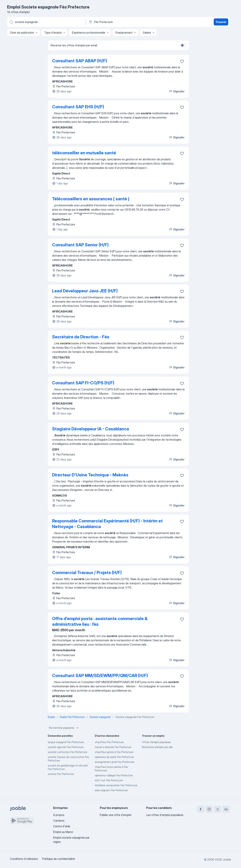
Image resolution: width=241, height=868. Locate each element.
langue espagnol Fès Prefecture (66, 742)
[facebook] (201, 809)
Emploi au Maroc (63, 832)
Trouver (221, 22)
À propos (59, 815)
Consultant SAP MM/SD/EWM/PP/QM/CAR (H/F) (100, 676)
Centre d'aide (62, 826)
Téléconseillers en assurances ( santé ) (91, 199)
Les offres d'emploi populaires (165, 815)
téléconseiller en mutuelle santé (84, 153)
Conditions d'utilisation (24, 859)
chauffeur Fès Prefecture (109, 742)
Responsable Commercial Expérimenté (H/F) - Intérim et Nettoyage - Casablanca (107, 524)
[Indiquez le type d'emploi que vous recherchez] (46, 22)
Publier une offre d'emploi (116, 815)
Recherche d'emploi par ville (157, 747)
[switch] (183, 45)
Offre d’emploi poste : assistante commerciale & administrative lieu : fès (100, 621)
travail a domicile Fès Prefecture (113, 747)
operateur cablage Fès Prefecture (114, 775)
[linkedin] (226, 809)
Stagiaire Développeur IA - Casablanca (91, 429)
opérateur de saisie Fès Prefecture (114, 757)
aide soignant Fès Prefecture (111, 790)
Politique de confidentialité (59, 859)
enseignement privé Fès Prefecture (115, 762)
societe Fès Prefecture (61, 774)
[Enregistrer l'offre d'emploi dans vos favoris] (182, 61)
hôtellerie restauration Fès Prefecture (116, 785)
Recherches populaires (64, 728)
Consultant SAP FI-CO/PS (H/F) (83, 383)
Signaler (177, 91)
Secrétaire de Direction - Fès (81, 337)
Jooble (227, 860)
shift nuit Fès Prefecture (109, 780)
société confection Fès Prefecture (68, 752)
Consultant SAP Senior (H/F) (80, 245)
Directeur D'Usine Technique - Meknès (90, 475)
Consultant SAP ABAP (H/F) (80, 61)
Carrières (59, 821)
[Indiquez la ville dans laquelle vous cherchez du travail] (125, 22)
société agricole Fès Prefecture (66, 747)
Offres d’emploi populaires (156, 742)
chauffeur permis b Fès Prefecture (114, 752)
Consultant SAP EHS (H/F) (78, 107)
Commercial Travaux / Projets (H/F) (87, 573)
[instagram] (209, 809)
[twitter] (218, 809)
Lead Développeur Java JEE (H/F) (85, 291)
